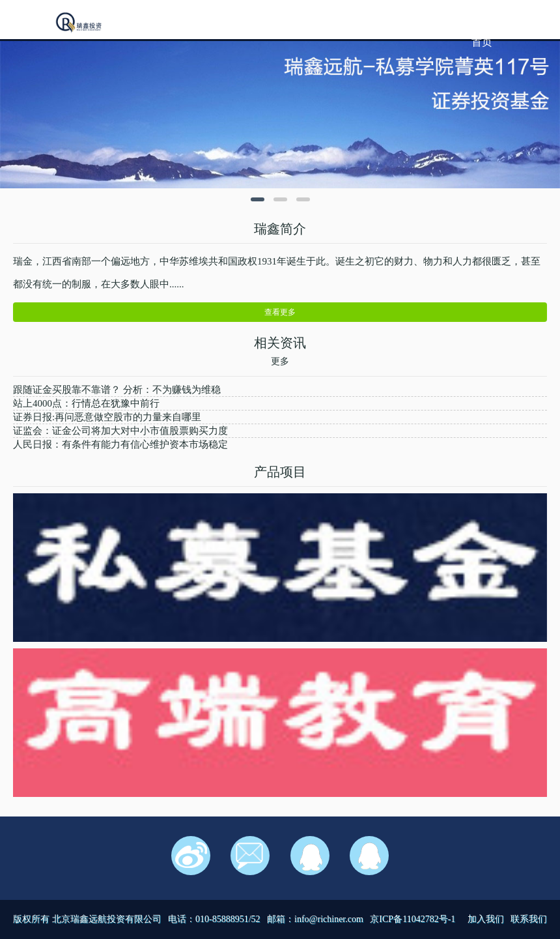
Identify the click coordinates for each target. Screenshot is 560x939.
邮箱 (250, 856)
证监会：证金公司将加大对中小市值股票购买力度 (120, 431)
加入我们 (486, 919)
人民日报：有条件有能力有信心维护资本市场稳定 (120, 444)
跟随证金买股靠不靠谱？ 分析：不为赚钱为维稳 (117, 390)
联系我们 (529, 919)
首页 (482, 42)
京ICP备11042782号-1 (413, 919)
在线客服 (310, 856)
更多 (280, 361)
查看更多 (280, 312)
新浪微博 (191, 856)
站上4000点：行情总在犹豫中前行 (86, 403)
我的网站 (80, 23)
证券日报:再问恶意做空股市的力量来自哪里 (107, 417)
